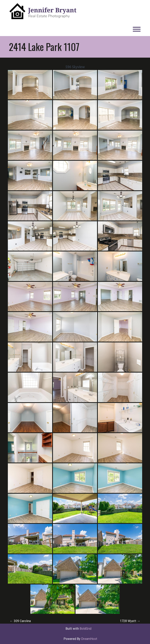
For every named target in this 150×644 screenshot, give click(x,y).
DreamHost (89, 639)
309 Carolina (20, 621)
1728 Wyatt (130, 621)
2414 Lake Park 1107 (44, 47)
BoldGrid (85, 629)
